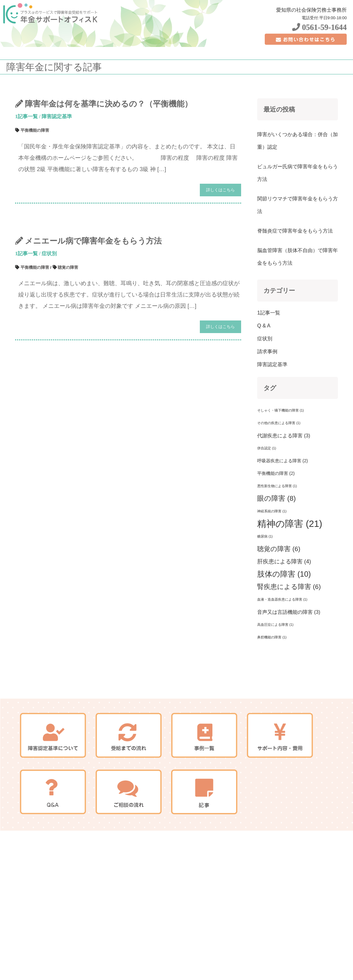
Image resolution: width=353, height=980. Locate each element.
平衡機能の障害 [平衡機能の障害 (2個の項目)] (276, 511)
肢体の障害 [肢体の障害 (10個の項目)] (284, 612)
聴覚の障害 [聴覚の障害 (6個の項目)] (279, 587)
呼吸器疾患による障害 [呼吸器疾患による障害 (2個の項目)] (283, 499)
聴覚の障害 (68, 306)
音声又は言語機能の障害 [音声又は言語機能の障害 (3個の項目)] (289, 650)
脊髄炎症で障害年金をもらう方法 (295, 269)
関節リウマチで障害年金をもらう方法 (298, 243)
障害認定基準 (57, 155)
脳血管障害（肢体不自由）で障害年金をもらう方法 (298, 295)
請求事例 (267, 390)
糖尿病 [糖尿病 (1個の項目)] (265, 574)
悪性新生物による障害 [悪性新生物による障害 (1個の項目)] (277, 524)
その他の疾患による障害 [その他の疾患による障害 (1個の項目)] (279, 461)
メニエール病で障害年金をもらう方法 (93, 279)
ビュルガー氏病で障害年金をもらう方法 (298, 211)
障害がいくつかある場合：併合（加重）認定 (298, 179)
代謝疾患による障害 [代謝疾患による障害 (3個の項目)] (284, 474)
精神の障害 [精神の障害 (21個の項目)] (290, 562)
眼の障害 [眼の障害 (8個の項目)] (277, 536)
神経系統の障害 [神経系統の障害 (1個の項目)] (272, 549)
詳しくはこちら (220, 228)
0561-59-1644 (319, 27)
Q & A (264, 364)
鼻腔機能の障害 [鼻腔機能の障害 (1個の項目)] (272, 675)
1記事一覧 (26, 155)
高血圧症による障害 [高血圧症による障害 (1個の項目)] (275, 663)
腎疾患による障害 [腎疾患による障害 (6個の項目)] (289, 625)
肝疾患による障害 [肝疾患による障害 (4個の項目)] (284, 600)
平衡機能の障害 (35, 168)
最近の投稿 (279, 147)
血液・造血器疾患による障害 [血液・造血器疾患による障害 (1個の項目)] (282, 637)
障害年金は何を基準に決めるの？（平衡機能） (109, 142)
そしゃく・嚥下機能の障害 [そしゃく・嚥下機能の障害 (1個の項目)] (281, 448)
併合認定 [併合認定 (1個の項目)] (267, 486)
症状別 (49, 292)
